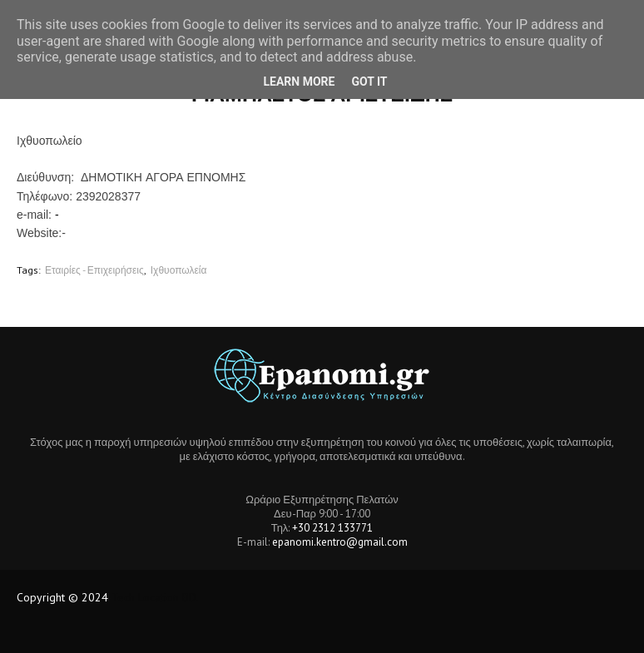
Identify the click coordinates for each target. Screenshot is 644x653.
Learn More (299, 82)
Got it (369, 82)
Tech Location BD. (155, 597)
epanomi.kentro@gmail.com (340, 542)
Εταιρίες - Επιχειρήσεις (94, 270)
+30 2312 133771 (332, 528)
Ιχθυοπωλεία (179, 270)
